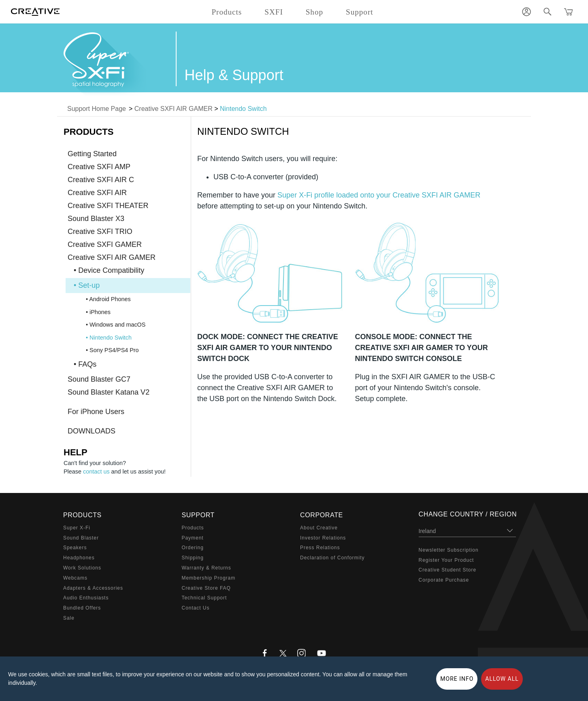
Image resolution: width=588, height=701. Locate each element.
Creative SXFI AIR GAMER (174, 109)
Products (193, 528)
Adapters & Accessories (93, 588)
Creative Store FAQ (206, 588)
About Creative (319, 528)
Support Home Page (97, 109)
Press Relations (320, 548)
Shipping (193, 558)
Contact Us (196, 608)
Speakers (75, 548)
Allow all (502, 679)
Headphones (79, 558)
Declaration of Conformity (332, 558)
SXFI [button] (274, 12)
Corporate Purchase (444, 580)
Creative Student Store (448, 570)
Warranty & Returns (207, 568)
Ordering (193, 548)
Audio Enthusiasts (86, 598)
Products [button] (227, 12)
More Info (457, 679)
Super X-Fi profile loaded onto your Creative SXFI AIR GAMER (379, 195)
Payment (193, 538)
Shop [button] (314, 12)
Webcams (75, 578)
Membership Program (209, 578)
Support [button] (360, 12)
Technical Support (205, 598)
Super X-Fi (77, 528)
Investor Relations (323, 538)
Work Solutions (82, 568)
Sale (69, 618)
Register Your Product (446, 560)
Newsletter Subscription (449, 550)
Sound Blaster (81, 538)
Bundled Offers (82, 608)
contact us (96, 472)
